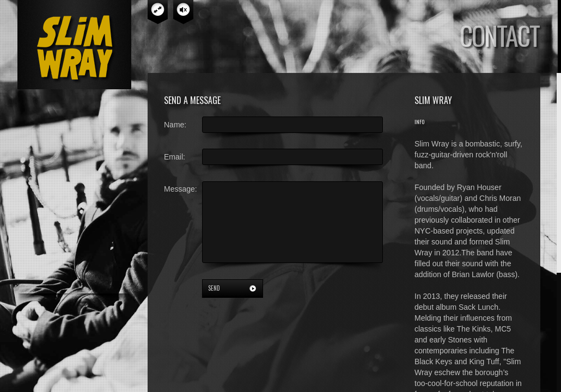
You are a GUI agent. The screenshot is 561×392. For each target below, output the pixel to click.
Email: (175, 157)
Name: (175, 125)
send (214, 288)
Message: (181, 189)
